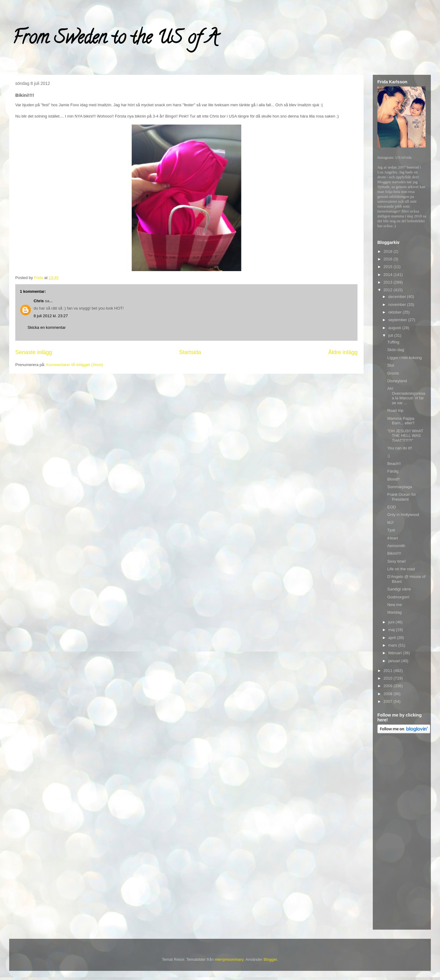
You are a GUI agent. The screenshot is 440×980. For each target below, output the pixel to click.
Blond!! (393, 479)
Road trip (395, 410)
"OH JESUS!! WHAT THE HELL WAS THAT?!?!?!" (405, 436)
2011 (389, 671)
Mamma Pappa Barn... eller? (401, 421)
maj (392, 630)
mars (393, 645)
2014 (389, 275)
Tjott (391, 530)
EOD (391, 507)
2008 (389, 694)
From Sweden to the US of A (115, 39)
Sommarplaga (400, 487)
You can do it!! (400, 448)
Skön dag (396, 350)
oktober (396, 312)
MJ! (390, 523)
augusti (395, 328)
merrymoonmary (229, 959)
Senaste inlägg (34, 352)
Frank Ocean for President (402, 497)
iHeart (392, 538)
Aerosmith (396, 546)
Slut (391, 365)
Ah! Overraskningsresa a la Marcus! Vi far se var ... (406, 396)
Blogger (270, 959)
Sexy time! (396, 561)
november (398, 305)
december (398, 297)
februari (396, 653)
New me (394, 605)
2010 (389, 678)
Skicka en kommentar (47, 327)
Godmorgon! (398, 597)
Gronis (393, 373)
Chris (39, 301)
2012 (389, 290)
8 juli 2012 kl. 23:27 (51, 316)
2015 (389, 267)
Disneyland (397, 381)
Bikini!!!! (394, 553)
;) (388, 456)
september (398, 320)
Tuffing (393, 342)
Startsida (190, 352)
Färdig (393, 471)
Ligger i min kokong (404, 358)
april (393, 638)
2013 (389, 282)
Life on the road (401, 569)
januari (395, 661)
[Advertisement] (402, 833)
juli (391, 335)
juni (392, 622)
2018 (389, 251)
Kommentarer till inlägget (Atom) (75, 365)
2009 (389, 686)
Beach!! (394, 464)
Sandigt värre (399, 589)
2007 (389, 701)
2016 (389, 259)
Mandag (394, 612)
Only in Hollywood (403, 515)
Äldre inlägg (343, 352)
